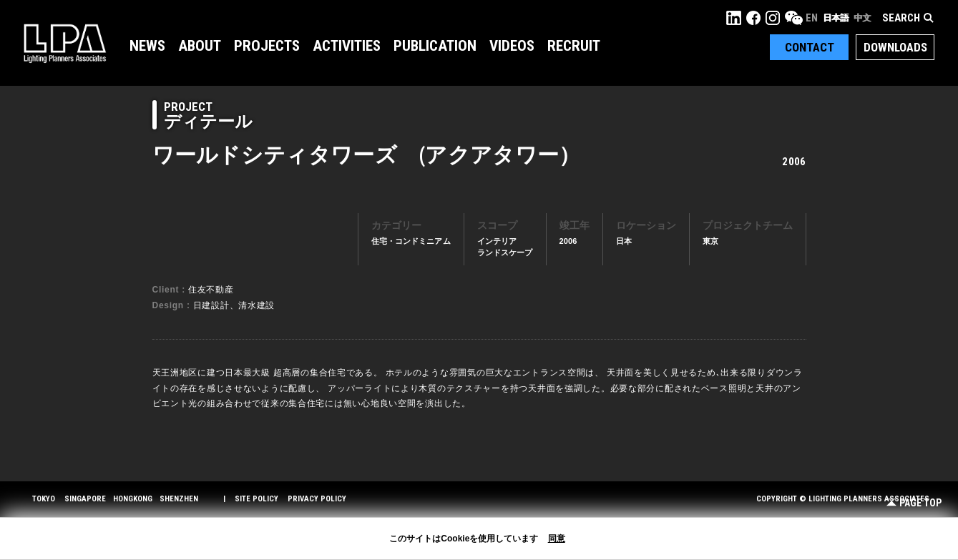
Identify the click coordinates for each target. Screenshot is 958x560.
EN (812, 18)
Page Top (914, 503)
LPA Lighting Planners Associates (65, 43)
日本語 (836, 18)
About (200, 46)
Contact (810, 47)
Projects (267, 46)
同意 (557, 539)
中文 (862, 18)
